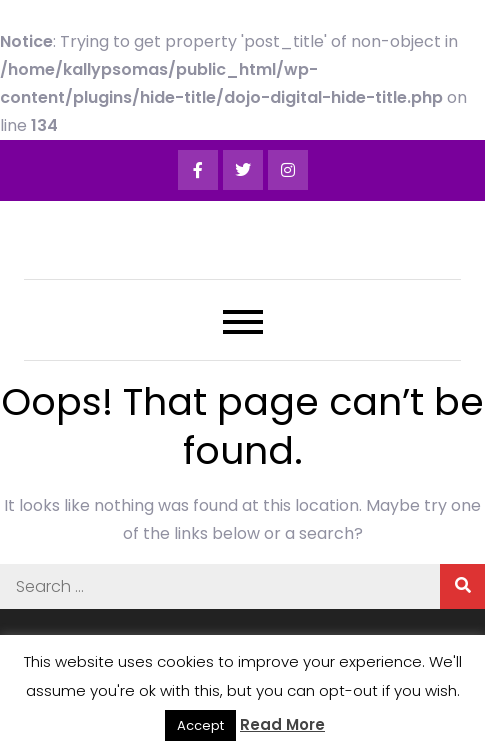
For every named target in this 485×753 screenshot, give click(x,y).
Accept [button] (200, 725)
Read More (282, 724)
